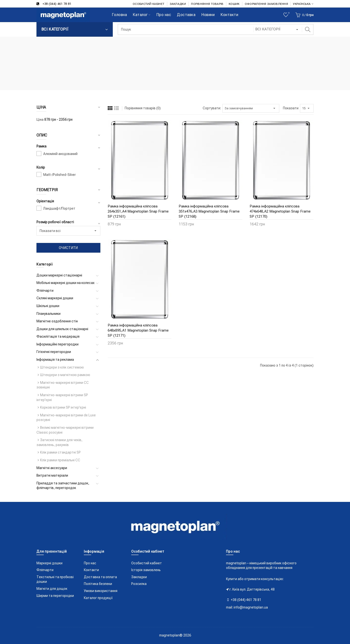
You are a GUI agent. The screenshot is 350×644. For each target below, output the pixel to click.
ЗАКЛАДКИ (178, 4)
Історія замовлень (146, 570)
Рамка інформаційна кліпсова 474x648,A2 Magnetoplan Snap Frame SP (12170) (280, 211)
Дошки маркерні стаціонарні (59, 275)
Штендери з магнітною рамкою (65, 375)
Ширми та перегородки (55, 596)
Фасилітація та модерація (58, 336)
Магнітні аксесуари (52, 468)
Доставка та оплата (100, 577)
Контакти (91, 570)
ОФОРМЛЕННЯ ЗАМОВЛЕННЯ (266, 4)
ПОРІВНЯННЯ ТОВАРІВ (207, 4)
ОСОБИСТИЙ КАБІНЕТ (149, 4)
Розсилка (139, 584)
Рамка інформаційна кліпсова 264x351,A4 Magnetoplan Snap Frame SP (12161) (138, 211)
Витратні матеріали (52, 475)
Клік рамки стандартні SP (60, 452)
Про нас (90, 563)
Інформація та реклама (55, 360)
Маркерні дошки (49, 563)
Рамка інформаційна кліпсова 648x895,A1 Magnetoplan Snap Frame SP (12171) (138, 330)
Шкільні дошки (48, 306)
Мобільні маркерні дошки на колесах (66, 283)
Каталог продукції (98, 598)
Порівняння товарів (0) (143, 108)
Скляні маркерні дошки (55, 298)
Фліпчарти (45, 291)
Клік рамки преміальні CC (60, 460)
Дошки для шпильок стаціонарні (62, 329)
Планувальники (48, 314)
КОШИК (234, 4)
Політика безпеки (98, 584)
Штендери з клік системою (62, 367)
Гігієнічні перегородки (54, 352)
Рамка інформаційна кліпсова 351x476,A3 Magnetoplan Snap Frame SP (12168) (209, 211)
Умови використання (101, 591)
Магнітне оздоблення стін (57, 321)
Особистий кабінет (147, 563)
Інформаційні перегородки (57, 344)
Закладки (139, 577)
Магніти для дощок (52, 589)
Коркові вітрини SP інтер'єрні (63, 407)
